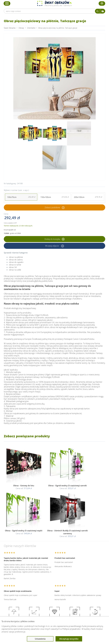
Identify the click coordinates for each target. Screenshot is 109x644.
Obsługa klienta (27, 576)
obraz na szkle (15, 270)
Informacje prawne (53, 576)
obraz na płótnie (16, 257)
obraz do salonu (16, 260)
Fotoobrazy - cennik (81, 583)
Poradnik (77, 580)
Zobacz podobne (52, 207)
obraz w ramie (15, 265)
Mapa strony (78, 590)
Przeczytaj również (81, 576)
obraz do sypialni (16, 262)
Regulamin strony (52, 580)
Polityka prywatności (53, 583)
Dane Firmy (25, 580)
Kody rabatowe (26, 590)
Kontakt (23, 593)
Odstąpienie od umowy (54, 590)
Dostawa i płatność (28, 587)
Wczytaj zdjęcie (52, 246)
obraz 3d (13, 267)
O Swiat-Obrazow (27, 583)
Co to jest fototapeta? (82, 587)
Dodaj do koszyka (55, 239)
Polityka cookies (51, 587)
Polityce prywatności (71, 629)
